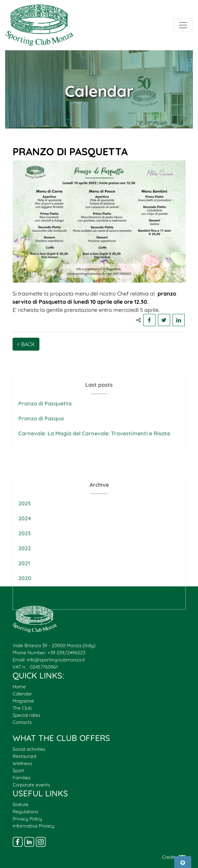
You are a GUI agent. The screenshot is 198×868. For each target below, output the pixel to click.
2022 (25, 563)
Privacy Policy (27, 819)
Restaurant (25, 756)
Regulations (25, 812)
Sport (18, 770)
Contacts (22, 722)
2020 (25, 593)
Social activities (29, 749)
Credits (174, 857)
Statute (21, 804)
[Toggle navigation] (183, 25)
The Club (22, 708)
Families (22, 778)
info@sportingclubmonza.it (56, 660)
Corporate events (31, 785)
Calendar (22, 694)
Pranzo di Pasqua (41, 427)
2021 (24, 578)
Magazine (23, 701)
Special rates (26, 715)
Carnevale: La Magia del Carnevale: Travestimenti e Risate (94, 442)
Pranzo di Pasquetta (45, 412)
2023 (25, 548)
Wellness (22, 763)
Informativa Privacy (33, 826)
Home (19, 687)
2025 (25, 518)
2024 (25, 533)
